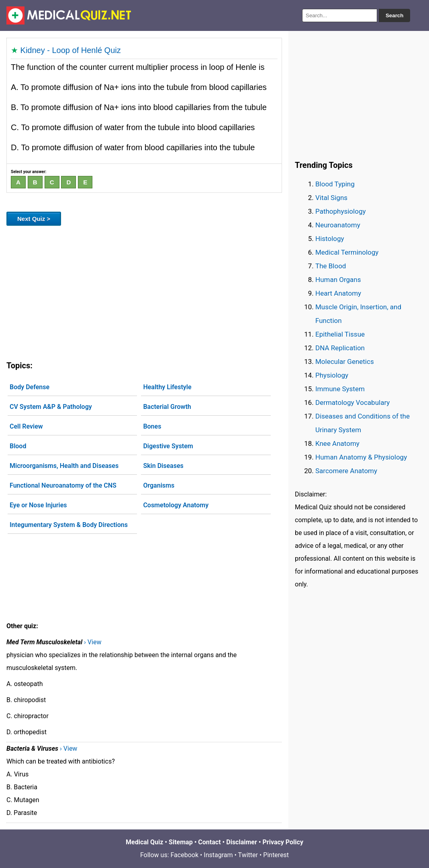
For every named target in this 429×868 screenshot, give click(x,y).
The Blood (331, 266)
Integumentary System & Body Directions (69, 525)
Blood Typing (335, 184)
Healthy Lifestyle (167, 387)
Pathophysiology (340, 211)
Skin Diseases (163, 466)
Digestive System (168, 446)
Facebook (185, 855)
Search (394, 15)
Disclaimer (242, 842)
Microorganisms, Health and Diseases (64, 466)
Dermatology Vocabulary (352, 402)
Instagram (218, 855)
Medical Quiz (144, 842)
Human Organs (338, 280)
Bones (152, 426)
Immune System (340, 389)
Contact (209, 842)
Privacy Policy (283, 842)
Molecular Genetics (345, 361)
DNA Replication (340, 348)
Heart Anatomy (338, 293)
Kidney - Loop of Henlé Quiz (71, 50)
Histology (330, 239)
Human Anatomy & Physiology (361, 457)
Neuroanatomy (338, 225)
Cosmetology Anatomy (176, 505)
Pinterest (276, 855)
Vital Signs (331, 198)
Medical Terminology (347, 252)
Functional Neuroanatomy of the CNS (63, 485)
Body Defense (30, 387)
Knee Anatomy (337, 443)
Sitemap (181, 842)
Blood (18, 446)
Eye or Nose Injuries (38, 505)
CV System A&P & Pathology (51, 407)
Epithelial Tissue (340, 334)
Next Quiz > (34, 219)
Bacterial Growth (167, 407)
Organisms (159, 485)
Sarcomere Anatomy (346, 471)
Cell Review (26, 426)
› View (93, 642)
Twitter (248, 855)
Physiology (332, 375)
